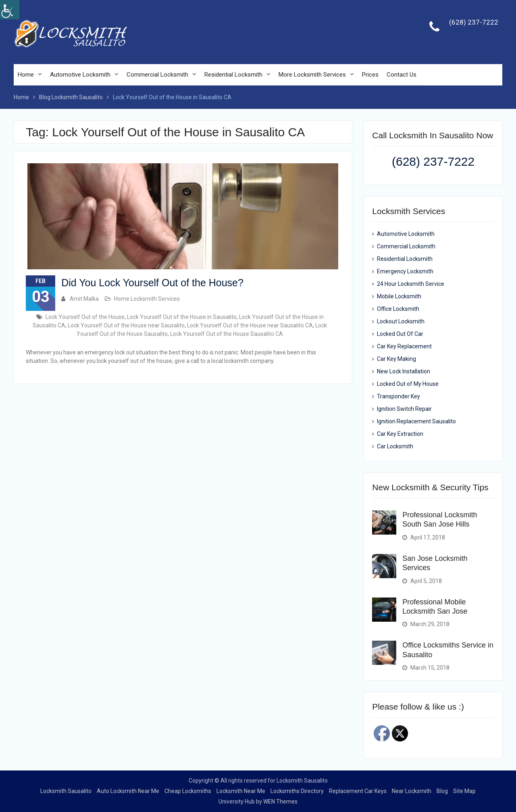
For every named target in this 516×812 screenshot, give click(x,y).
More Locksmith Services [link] (312, 75)
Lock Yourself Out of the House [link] (85, 317)
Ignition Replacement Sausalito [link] (416, 422)
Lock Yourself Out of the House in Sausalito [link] (182, 317)
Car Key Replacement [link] (404, 347)
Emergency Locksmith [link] (405, 272)
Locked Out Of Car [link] (400, 334)
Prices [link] (370, 75)
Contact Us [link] (402, 75)
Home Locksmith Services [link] (147, 299)
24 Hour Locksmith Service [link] (411, 284)
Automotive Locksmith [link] (80, 75)
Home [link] (26, 75)
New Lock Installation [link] (404, 372)
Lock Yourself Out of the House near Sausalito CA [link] (250, 325)
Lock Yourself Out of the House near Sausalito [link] (126, 325)
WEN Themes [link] (280, 802)
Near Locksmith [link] (412, 791)
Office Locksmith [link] (398, 309)
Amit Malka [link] (84, 299)
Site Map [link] (464, 791)
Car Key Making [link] (396, 359)
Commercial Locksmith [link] (157, 75)
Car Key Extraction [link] (400, 434)
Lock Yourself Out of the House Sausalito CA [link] (227, 334)
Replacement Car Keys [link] (358, 791)
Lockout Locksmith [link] (401, 322)
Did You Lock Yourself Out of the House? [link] (152, 283)
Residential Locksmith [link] (233, 75)
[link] (10, 10)
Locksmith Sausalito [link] (66, 791)
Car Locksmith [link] (395, 447)
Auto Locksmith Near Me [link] (128, 791)
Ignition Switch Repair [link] (404, 409)
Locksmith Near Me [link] (241, 791)
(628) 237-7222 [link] (474, 23)
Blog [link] (442, 791)
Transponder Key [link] (398, 397)
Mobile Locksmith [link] (399, 297)
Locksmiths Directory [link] (297, 791)
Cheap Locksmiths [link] (188, 791)
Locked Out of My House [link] (408, 384)
